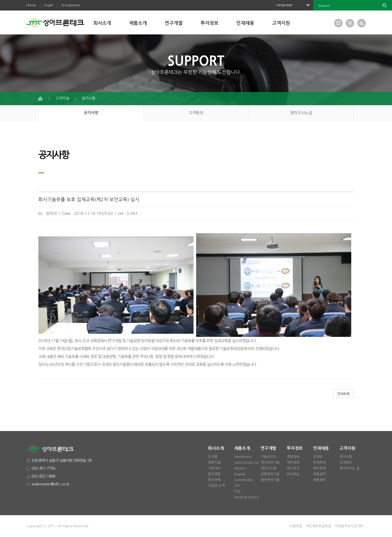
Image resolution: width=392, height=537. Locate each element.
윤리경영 (214, 474)
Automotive (244, 480)
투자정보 (210, 23)
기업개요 (214, 468)
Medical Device (247, 497)
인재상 (318, 457)
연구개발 (174, 23)
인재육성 (319, 462)
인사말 (213, 457)
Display (240, 474)
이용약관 (296, 526)
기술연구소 (268, 457)
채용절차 (319, 474)
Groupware (71, 5)
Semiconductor (247, 462)
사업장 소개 (216, 486)
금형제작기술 (270, 474)
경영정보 (293, 457)
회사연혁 (214, 480)
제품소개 (138, 23)
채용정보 (319, 480)
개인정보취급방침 (318, 526)
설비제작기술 (270, 480)
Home (31, 5)
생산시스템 (268, 468)
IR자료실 (293, 474)
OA (237, 486)
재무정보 (293, 462)
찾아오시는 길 (349, 468)
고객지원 (281, 23)
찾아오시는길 (301, 113)
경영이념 (214, 462)
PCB (237, 491)
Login (49, 5)
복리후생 (319, 468)
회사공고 (293, 468)
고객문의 (196, 113)
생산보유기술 (270, 462)
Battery (240, 468)
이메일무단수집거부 (349, 526)
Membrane (243, 457)
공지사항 (89, 98)
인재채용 (245, 23)
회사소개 (102, 23)
